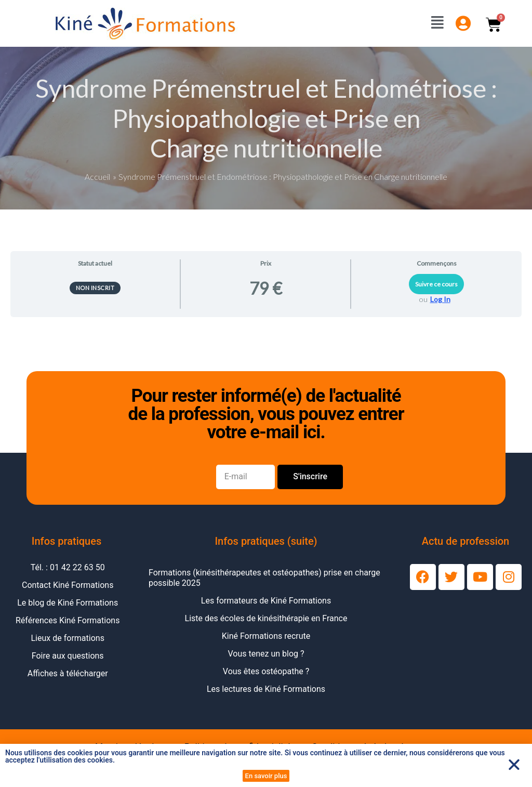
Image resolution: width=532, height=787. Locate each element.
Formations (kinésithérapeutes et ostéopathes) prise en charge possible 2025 (264, 577)
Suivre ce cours (436, 284)
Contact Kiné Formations (68, 585)
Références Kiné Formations (68, 620)
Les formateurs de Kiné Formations (266, 600)
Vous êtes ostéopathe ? (266, 671)
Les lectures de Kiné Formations (266, 688)
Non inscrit (95, 287)
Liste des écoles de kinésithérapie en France (266, 618)
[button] (514, 764)
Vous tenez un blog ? (266, 653)
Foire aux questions (68, 655)
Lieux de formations (68, 638)
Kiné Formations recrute (266, 635)
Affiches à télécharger (68, 673)
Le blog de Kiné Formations (68, 602)
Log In (440, 299)
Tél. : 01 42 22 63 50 (68, 567)
